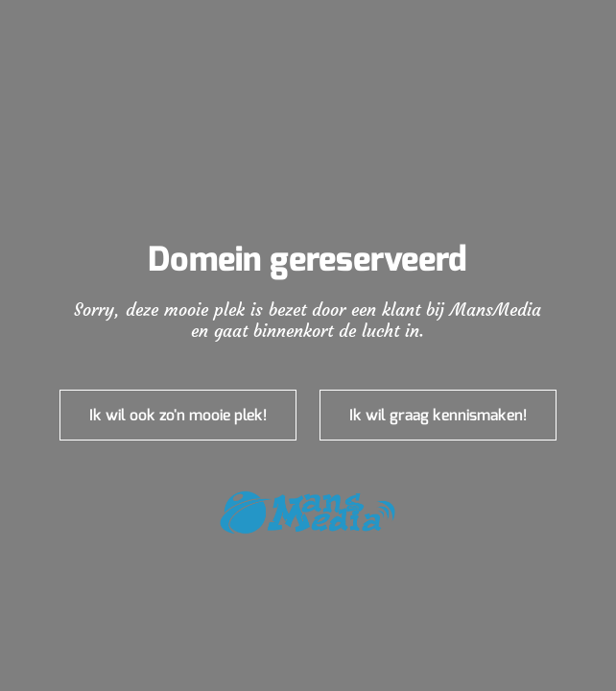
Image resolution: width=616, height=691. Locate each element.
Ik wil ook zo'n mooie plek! (178, 415)
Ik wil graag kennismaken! (438, 415)
